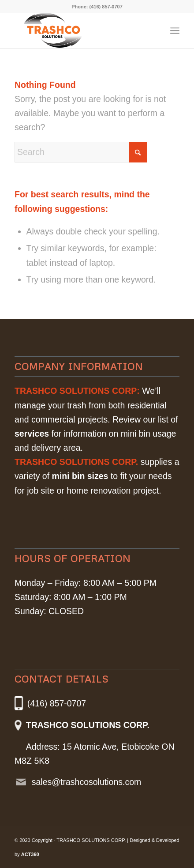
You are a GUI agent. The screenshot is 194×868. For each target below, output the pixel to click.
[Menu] (175, 30)
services (32, 434)
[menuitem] (175, 30)
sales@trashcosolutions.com (86, 782)
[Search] (81, 152)
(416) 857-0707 (106, 7)
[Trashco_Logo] (64, 30)
